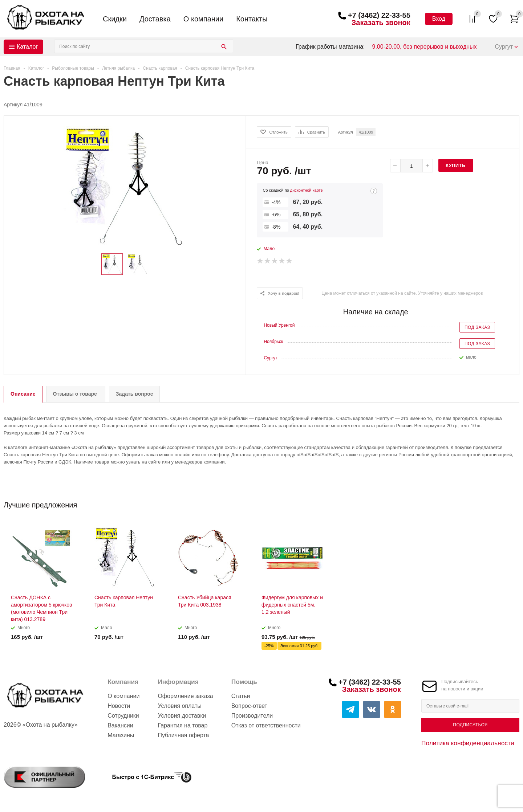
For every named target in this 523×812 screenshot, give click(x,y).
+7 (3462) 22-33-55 (379, 15)
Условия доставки (182, 716)
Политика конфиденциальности (468, 743)
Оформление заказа (185, 696)
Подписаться (470, 725)
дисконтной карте (307, 190)
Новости (119, 706)
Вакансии (120, 725)
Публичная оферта (183, 735)
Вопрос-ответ (249, 706)
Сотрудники (123, 716)
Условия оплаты (179, 706)
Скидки (115, 19)
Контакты (252, 19)
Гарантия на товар (183, 725)
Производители (252, 716)
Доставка (155, 19)
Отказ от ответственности (266, 725)
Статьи (241, 696)
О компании (203, 19)
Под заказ (477, 327)
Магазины (121, 735)
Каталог (27, 47)
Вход (439, 19)
